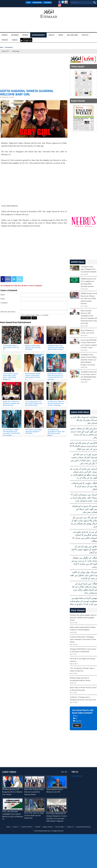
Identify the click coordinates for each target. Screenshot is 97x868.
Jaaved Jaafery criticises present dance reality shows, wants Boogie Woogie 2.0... (10, 376)
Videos (15, 40)
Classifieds (48, 2)
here (40, 315)
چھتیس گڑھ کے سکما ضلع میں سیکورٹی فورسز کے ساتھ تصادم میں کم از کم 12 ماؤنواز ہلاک (84, 601)
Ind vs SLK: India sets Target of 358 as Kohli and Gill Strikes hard (34, 815)
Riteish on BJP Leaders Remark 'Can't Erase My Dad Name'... (33, 348)
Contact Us (70, 827)
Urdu (28, 2)
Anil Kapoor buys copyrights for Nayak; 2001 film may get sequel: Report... (56, 432)
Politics (85, 35)
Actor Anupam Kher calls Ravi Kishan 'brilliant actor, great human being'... (34, 404)
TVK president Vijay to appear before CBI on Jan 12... (11, 348)
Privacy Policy (60, 827)
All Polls (38, 827)
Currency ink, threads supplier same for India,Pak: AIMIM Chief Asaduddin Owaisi (83, 618)
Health (51, 35)
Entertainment (38, 35)
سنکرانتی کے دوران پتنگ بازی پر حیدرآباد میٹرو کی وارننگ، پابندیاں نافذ (84, 420)
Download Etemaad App (83, 827)
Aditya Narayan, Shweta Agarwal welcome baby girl (27, 93)
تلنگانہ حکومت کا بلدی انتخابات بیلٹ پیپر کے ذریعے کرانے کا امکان (84, 486)
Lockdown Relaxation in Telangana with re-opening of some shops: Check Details (83, 639)
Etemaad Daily (77, 776)
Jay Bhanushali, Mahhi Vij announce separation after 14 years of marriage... (56, 404)
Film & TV (5, 51)
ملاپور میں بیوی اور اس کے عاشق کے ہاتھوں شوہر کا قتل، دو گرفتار (84, 549)
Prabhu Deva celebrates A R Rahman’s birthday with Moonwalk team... (11, 404)
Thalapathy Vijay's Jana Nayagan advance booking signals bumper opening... (56, 348)
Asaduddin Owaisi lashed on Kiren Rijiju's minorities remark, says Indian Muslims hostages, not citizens (89, 360)
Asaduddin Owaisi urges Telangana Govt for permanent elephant (89, 269)
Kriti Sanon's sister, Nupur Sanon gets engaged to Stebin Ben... (34, 432)
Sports (25, 35)
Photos (5, 40)
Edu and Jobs (72, 35)
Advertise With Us (27, 827)
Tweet (19, 279)
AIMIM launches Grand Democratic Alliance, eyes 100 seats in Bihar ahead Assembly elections (89, 298)
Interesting (16, 51)
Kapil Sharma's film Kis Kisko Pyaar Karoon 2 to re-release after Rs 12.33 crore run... (55, 376)
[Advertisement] (18, 14)
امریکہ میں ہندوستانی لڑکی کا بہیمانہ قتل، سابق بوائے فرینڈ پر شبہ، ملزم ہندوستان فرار (84, 498)
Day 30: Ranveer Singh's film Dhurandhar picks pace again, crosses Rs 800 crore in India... (11, 432)
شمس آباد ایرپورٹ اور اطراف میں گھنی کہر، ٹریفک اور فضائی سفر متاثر (84, 509)
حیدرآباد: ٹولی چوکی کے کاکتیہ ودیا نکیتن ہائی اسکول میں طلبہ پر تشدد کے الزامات (83, 575)
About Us (16, 827)
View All (64, 772)
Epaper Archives (48, 827)
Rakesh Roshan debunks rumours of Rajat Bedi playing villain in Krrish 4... (33, 376)
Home (2, 47)
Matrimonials (37, 2)
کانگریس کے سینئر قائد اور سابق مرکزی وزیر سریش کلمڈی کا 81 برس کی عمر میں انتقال (83, 446)
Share (8, 279)
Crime (61, 35)
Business (15, 35)
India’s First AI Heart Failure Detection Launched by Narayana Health (34, 792)
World (5, 35)
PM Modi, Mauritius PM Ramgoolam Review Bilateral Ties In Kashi (12, 792)
